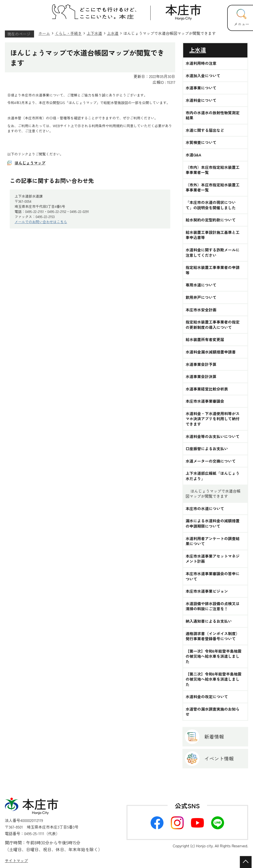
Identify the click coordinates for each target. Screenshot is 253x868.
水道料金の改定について (207, 697)
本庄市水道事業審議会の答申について (213, 576)
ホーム (44, 33)
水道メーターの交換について (211, 461)
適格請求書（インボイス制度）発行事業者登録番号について (213, 636)
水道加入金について (203, 76)
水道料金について (201, 100)
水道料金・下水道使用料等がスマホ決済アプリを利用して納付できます (213, 419)
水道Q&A (193, 155)
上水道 (113, 33)
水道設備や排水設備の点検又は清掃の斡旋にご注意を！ (213, 606)
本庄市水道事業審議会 (205, 401)
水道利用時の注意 (201, 63)
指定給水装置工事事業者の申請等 (213, 270)
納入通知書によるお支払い (209, 621)
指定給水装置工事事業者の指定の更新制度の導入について (213, 325)
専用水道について (201, 285)
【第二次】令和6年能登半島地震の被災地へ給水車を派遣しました (213, 679)
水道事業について (201, 88)
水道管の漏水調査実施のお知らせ (213, 712)
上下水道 (94, 33)
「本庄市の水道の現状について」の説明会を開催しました (211, 205)
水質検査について (201, 143)
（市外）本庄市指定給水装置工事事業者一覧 (213, 187)
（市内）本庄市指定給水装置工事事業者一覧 (213, 170)
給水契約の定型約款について (211, 220)
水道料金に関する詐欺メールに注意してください (213, 253)
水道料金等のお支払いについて (213, 437)
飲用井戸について (201, 297)
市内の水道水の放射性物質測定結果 (213, 115)
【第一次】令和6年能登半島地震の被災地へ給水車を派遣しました (213, 656)
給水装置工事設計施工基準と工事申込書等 (213, 235)
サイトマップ (16, 861)
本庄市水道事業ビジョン (207, 591)
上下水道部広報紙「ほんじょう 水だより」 (213, 476)
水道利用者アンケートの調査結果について (213, 541)
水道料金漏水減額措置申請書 (211, 352)
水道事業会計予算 (201, 364)
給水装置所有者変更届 (205, 340)
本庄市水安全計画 (201, 310)
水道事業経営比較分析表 (207, 389)
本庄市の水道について (205, 509)
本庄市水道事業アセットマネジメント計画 (213, 559)
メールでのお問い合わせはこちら (41, 222)
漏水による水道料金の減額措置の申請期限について (213, 523)
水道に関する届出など (205, 130)
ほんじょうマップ (30, 163)
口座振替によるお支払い (207, 449)
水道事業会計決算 (201, 377)
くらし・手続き (68, 33)
